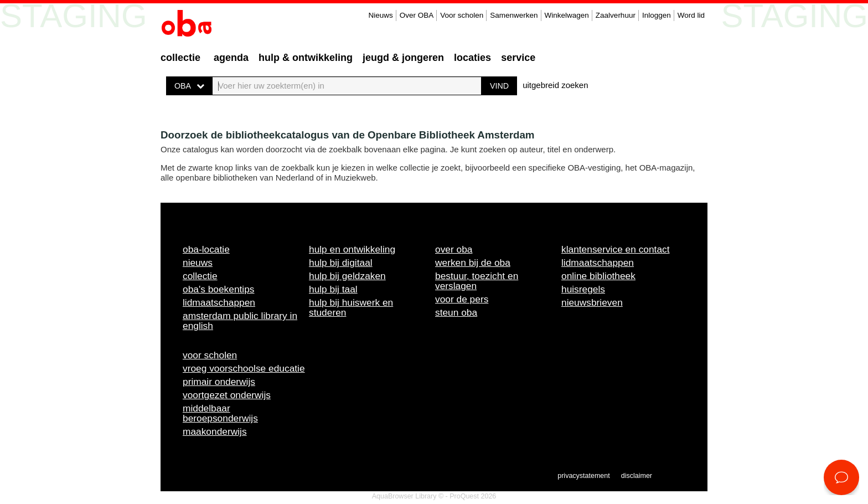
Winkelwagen (567, 15)
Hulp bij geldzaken (347, 276)
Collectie (180, 58)
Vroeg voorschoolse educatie (244, 368)
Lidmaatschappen (219, 302)
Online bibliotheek (598, 276)
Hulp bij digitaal (341, 263)
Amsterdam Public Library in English (240, 321)
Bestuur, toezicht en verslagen (477, 281)
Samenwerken (514, 15)
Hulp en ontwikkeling (352, 249)
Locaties (472, 58)
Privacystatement (583, 476)
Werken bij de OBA (473, 263)
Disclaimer (637, 476)
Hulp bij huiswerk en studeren (351, 307)
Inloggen (657, 15)
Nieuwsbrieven (592, 302)
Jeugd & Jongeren (403, 58)
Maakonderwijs (215, 431)
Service (518, 58)
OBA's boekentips (219, 289)
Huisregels (583, 289)
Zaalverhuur (616, 15)
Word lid (691, 15)
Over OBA (417, 15)
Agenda (231, 58)
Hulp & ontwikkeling (306, 58)
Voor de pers (462, 299)
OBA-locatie (206, 249)
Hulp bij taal (333, 289)
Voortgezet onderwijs (227, 395)
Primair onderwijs (219, 382)
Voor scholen (462, 15)
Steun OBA (456, 312)
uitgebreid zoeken (555, 85)
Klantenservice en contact (616, 249)
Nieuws (380, 15)
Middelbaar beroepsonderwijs (220, 413)
